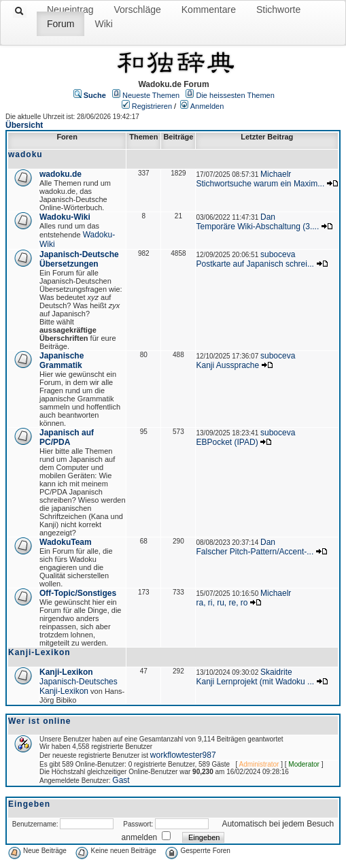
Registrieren (152, 106)
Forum (60, 24)
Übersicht (24, 125)
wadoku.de (60, 174)
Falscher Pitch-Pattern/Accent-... (255, 552)
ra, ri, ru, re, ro (222, 603)
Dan (268, 217)
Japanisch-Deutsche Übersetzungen (79, 259)
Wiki (103, 24)
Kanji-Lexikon (66, 672)
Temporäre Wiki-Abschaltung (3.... (257, 227)
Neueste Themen (151, 95)
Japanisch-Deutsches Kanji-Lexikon (79, 686)
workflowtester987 (183, 755)
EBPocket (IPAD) (227, 442)
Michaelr (276, 174)
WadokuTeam (66, 542)
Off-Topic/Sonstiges (78, 593)
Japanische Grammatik (62, 361)
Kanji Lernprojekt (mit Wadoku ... (255, 682)
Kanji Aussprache (227, 365)
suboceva (278, 254)
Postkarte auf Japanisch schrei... (255, 264)
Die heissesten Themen (235, 95)
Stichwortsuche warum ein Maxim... (260, 184)
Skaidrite (276, 672)
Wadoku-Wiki (65, 217)
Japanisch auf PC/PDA (67, 437)
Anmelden (207, 106)
